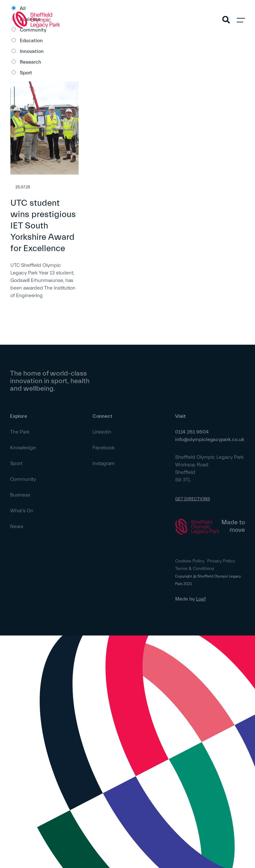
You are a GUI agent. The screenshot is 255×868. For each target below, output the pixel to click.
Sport (26, 73)
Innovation (32, 51)
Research (30, 62)
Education (31, 41)
